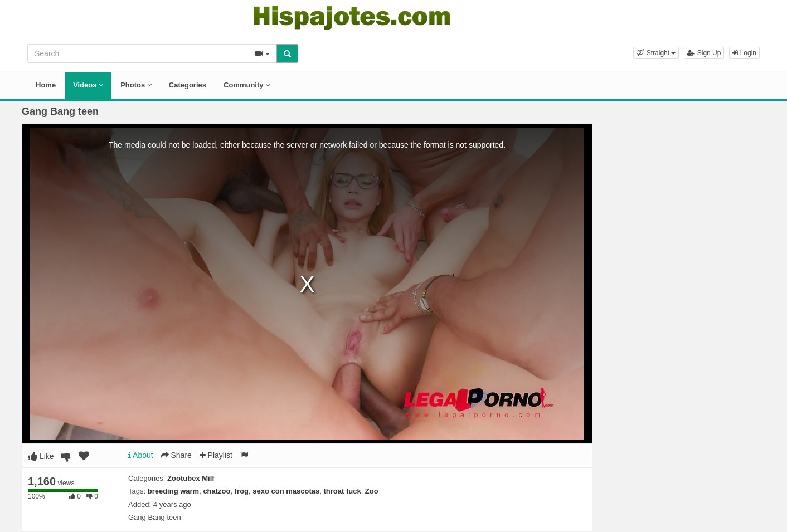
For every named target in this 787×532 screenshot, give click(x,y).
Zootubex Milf (191, 478)
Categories (188, 85)
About (141, 455)
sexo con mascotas (286, 491)
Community (247, 85)
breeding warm (173, 491)
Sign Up (704, 53)
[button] (656, 53)
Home (46, 85)
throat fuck (342, 491)
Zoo (372, 491)
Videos (88, 85)
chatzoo (217, 491)
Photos (136, 85)
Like (41, 456)
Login (744, 53)
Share (176, 455)
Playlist (216, 455)
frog (242, 491)
